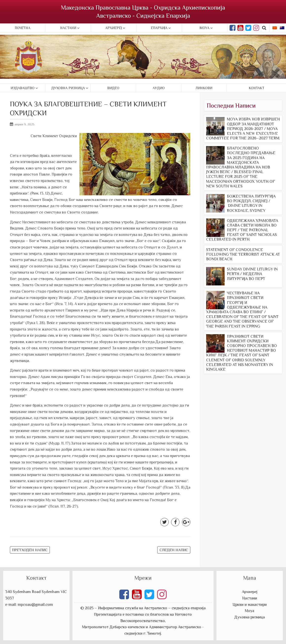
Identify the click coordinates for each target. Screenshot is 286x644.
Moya (205, 28)
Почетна (23, 28)
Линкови (204, 88)
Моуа (250, 611)
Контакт (257, 88)
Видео (113, 88)
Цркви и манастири (250, 605)
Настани (68, 28)
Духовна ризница (68, 88)
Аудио (159, 88)
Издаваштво (23, 88)
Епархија (159, 28)
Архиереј (114, 28)
